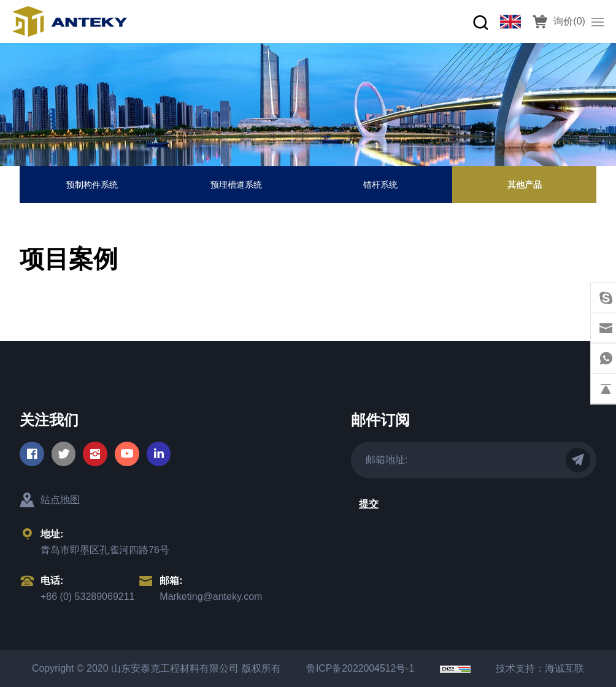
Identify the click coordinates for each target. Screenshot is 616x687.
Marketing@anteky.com (211, 597)
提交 (369, 504)
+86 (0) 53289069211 (87, 597)
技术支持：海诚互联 (543, 668)
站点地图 (60, 500)
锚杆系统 (380, 185)
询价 (569, 21)
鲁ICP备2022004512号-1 (360, 668)
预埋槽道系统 (236, 185)
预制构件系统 (92, 185)
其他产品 (525, 185)
